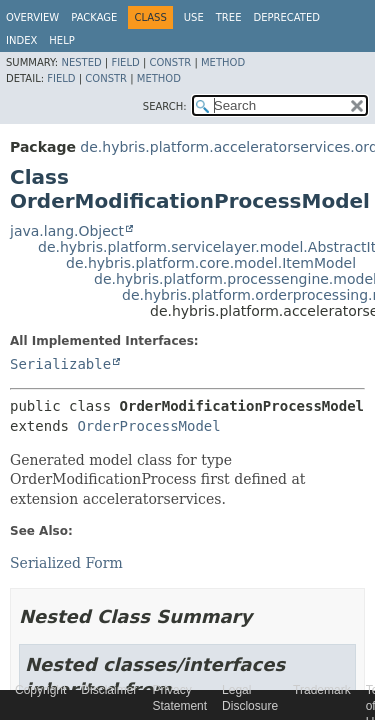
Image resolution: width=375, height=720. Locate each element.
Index (21, 40)
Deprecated (286, 17)
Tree (229, 17)
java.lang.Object (67, 231)
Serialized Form (66, 563)
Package (94, 17)
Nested (81, 62)
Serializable (60, 364)
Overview (32, 17)
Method (223, 62)
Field (125, 62)
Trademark (322, 690)
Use (194, 17)
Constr (170, 62)
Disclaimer (109, 690)
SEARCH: (165, 106)
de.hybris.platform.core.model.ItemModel (211, 263)
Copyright (40, 690)
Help (61, 40)
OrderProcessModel (148, 426)
